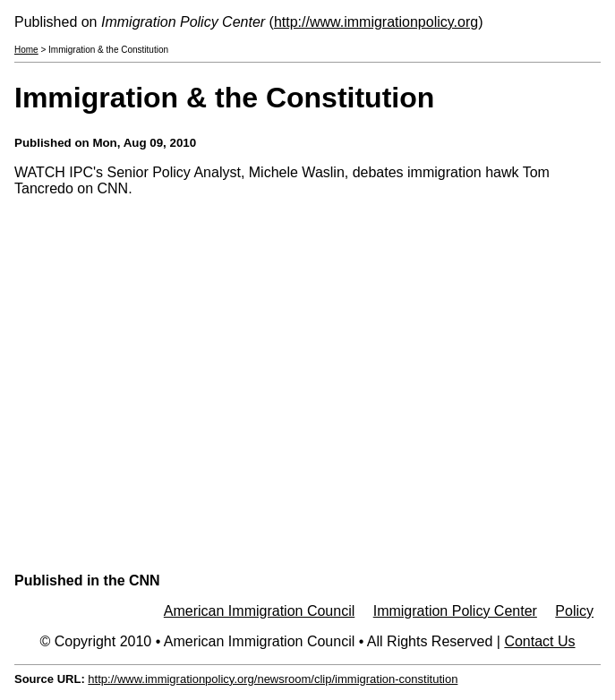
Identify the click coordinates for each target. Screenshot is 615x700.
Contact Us (539, 641)
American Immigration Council (259, 611)
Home (26, 50)
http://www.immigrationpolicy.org (376, 22)
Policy (574, 611)
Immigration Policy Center (455, 611)
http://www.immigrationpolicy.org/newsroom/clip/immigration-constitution (273, 679)
